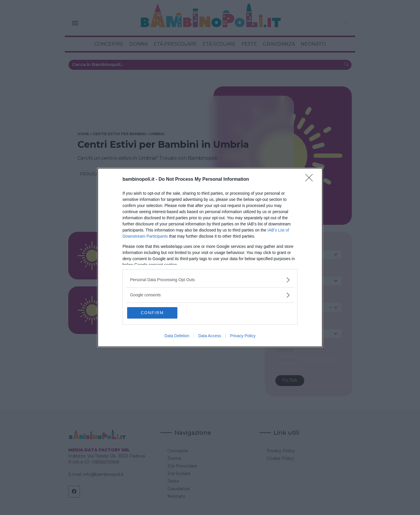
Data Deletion (177, 336)
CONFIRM (155, 313)
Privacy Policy (243, 336)
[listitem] (210, 280)
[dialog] (210, 258)
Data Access (210, 336)
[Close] (311, 179)
